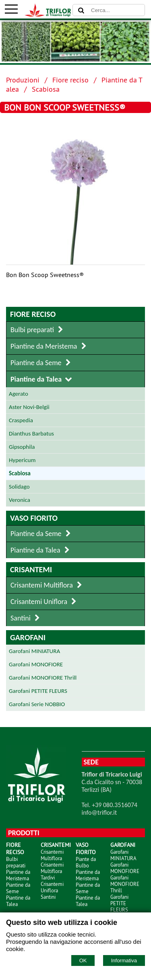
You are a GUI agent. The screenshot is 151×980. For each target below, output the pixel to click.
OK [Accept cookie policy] (83, 960)
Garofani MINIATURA (123, 855)
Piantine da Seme (18, 888)
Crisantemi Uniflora (52, 887)
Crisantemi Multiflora (52, 855)
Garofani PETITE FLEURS (119, 903)
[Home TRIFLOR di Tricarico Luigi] (46, 14)
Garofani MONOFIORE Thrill (125, 884)
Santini (48, 897)
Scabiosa (46, 89)
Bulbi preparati (16, 862)
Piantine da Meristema (18, 875)
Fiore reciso (70, 80)
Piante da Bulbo (86, 862)
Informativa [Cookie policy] (124, 960)
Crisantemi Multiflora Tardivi (52, 871)
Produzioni (23, 80)
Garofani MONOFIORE (125, 868)
